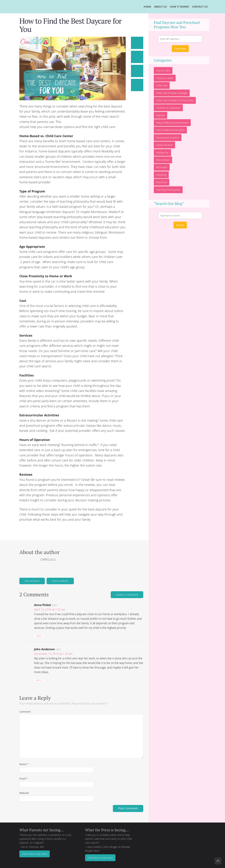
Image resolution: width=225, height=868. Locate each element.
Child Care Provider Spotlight (172, 93)
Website (24, 793)
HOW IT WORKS (179, 7)
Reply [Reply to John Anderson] (39, 680)
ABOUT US (160, 7)
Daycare (160, 115)
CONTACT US (200, 7)
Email (24, 779)
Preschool (162, 182)
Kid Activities (163, 160)
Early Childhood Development (172, 123)
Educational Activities (168, 138)
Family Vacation (164, 145)
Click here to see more (35, 854)
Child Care (162, 85)
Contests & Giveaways (168, 108)
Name (24, 764)
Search (180, 225)
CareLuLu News (165, 78)
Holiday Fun (162, 153)
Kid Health (162, 167)
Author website (60, 581)
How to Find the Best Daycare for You (70, 25)
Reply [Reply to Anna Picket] (39, 636)
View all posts (32, 581)
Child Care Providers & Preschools (175, 100)
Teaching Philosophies (168, 190)
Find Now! (180, 49)
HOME (147, 7)
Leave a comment (127, 595)
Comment (25, 712)
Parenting (161, 175)
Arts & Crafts (163, 71)
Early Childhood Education (170, 130)
